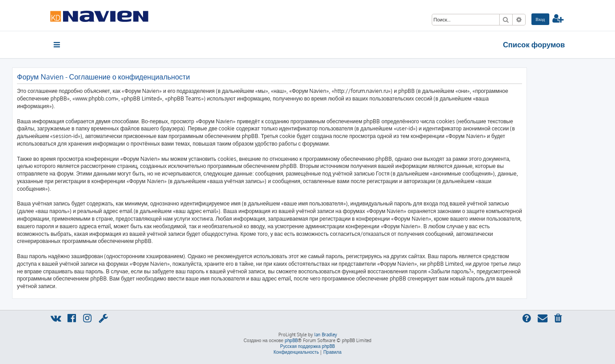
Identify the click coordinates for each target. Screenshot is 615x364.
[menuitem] (540, 19)
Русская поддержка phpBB (308, 346)
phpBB (291, 340)
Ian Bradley (326, 335)
